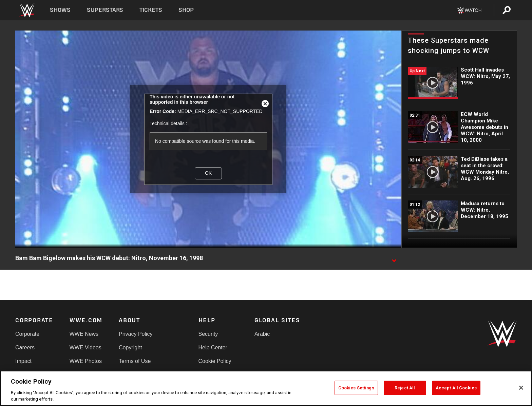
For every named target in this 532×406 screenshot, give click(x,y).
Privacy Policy (136, 334)
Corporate (27, 334)
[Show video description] (394, 258)
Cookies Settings (356, 388)
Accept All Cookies (456, 388)
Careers (25, 347)
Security (208, 334)
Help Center (213, 347)
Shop (186, 10)
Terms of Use (135, 361)
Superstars (105, 10)
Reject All (405, 388)
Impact (23, 361)
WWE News (84, 334)
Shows (60, 10)
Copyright (130, 347)
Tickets (151, 10)
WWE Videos (85, 347)
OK (208, 173)
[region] (266, 388)
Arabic (262, 334)
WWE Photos (86, 361)
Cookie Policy (215, 361)
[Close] (521, 388)
